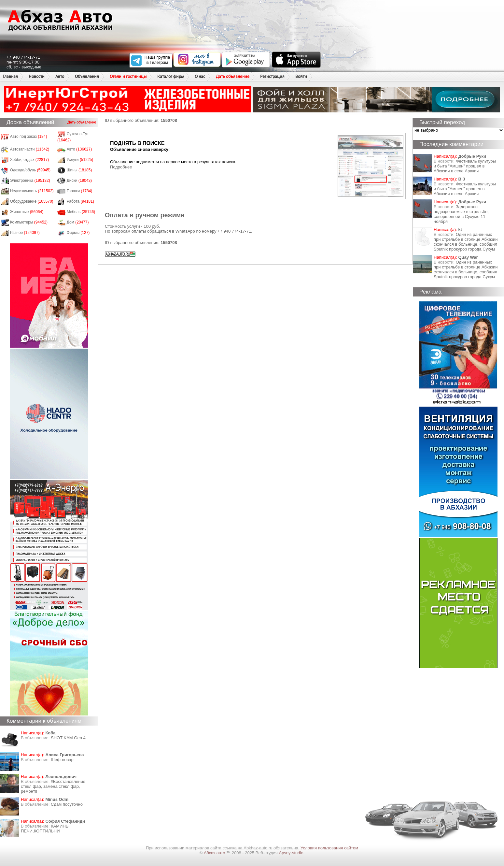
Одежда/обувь (30, 170)
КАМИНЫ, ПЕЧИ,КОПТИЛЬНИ (46, 829)
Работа (80, 201)
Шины (79, 170)
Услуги (80, 160)
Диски (79, 180)
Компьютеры (29, 222)
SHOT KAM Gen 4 (68, 738)
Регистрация (272, 76)
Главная (10, 76)
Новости (37, 76)
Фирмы (78, 233)
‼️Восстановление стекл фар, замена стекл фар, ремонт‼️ (53, 786)
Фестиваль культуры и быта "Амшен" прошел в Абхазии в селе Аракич (465, 166)
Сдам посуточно (67, 804)
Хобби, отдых (30, 160)
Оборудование (32, 201)
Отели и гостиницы (128, 76)
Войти (301, 76)
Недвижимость (32, 191)
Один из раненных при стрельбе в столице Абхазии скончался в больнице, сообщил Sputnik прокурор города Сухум (466, 242)
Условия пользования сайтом (329, 848)
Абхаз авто (215, 853)
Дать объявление (233, 76)
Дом (78, 222)
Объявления (87, 76)
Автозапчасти (30, 149)
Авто (60, 76)
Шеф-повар (62, 760)
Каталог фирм (171, 76)
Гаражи (80, 191)
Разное (25, 233)
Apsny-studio (291, 853)
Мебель (81, 212)
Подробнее (121, 167)
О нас (200, 76)
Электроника (30, 180)
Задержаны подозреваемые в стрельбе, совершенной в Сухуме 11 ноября (461, 214)
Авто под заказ (29, 137)
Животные (27, 212)
